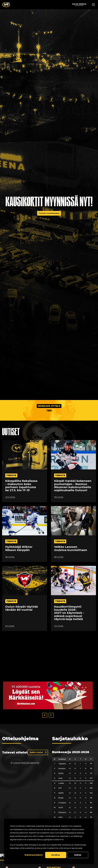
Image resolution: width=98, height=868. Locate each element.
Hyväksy (56, 855)
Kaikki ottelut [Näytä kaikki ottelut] (36, 752)
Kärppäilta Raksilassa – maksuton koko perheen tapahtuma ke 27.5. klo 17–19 (21, 486)
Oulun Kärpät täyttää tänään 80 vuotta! (22, 608)
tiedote (11, 475)
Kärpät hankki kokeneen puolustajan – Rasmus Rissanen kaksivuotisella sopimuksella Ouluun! (73, 486)
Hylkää (78, 855)
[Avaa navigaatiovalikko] (93, 5)
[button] (45, 715)
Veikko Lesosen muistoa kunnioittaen (71, 548)
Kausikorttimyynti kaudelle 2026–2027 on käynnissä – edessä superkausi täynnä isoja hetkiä (69, 613)
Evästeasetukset (34, 855)
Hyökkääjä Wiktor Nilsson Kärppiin (19, 548)
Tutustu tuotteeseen (49, 213)
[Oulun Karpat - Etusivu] (6, 5)
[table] (73, 798)
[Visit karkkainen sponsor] (48, 695)
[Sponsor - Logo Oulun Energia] (79, 5)
